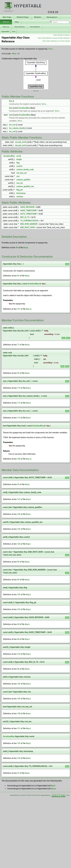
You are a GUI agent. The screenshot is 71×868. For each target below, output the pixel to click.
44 (18, 639)
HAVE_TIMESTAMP (28, 210)
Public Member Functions (62, 35)
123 (19, 743)
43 (18, 624)
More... (51, 49)
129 (19, 699)
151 (19, 309)
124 (19, 654)
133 (19, 609)
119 (19, 388)
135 (19, 684)
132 (19, 529)
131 (19, 728)
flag (18, 163)
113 (19, 418)
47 (18, 773)
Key (14, 32)
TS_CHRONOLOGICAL (29, 221)
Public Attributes (64, 38)
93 (18, 276)
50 (18, 562)
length (19, 159)
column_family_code (25, 169)
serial (19, 156)
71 (18, 345)
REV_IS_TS (25, 217)
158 (19, 459)
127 (19, 499)
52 (18, 373)
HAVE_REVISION (27, 207)
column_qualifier (24, 180)
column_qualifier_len (25, 186)
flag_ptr (20, 190)
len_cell (12, 131)
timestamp (21, 193)
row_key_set (22, 173)
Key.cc (29, 309)
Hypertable (5, 32)
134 (19, 758)
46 (18, 669)
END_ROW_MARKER (29, 224)
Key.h (16, 54)
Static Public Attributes (50, 41)
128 (19, 714)
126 (19, 544)
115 (19, 403)
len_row (12, 125)
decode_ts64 (20, 145)
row (18, 176)
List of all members (64, 41)
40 (17, 248)
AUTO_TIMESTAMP (28, 214)
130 (19, 514)
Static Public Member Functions (48, 38)
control (19, 166)
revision (20, 197)
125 (19, 594)
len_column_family (17, 128)
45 (18, 484)
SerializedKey (24, 108)
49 (18, 580)
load (11, 115)
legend (36, 91)
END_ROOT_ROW (27, 227)
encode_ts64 (20, 142)
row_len (20, 183)
